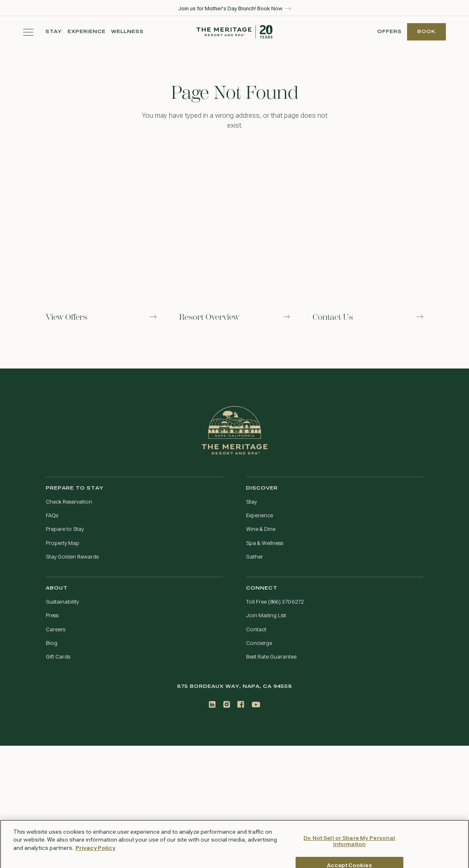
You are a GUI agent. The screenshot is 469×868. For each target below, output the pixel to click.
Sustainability (62, 602)
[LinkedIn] (212, 704)
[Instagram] (227, 704)
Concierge (259, 643)
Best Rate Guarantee (271, 657)
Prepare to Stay (65, 529)
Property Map (63, 543)
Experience (86, 32)
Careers (56, 630)
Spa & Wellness (265, 543)
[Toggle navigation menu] (28, 32)
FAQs (52, 516)
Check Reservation (69, 502)
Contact (256, 630)
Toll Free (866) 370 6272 (275, 602)
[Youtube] (256, 705)
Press (52, 616)
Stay (54, 32)
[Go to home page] (235, 430)
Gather (255, 557)
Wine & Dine (261, 529)
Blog (52, 643)
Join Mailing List (266, 616)
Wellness (127, 32)
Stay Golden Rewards (72, 557)
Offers (390, 32)
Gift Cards (58, 657)
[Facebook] (241, 704)
